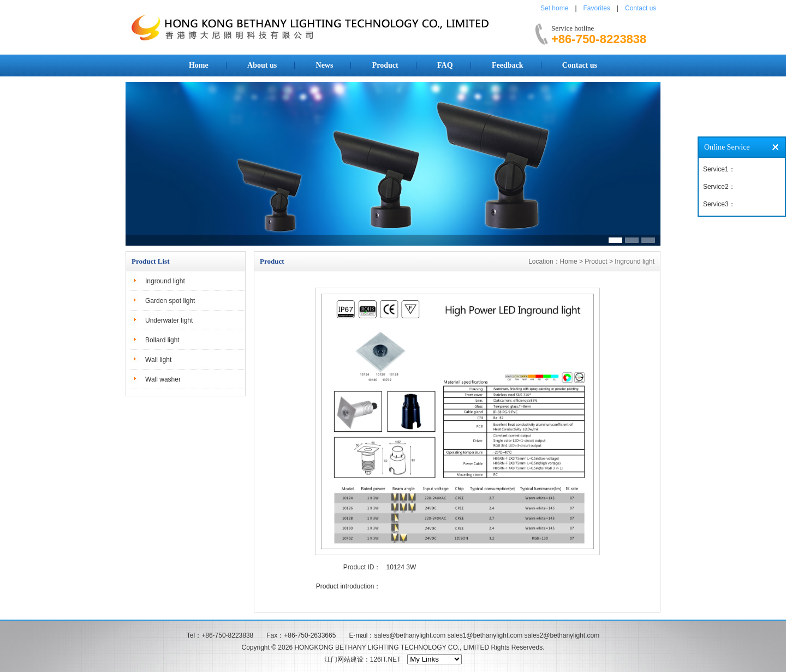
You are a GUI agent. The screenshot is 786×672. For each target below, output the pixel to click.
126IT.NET (385, 659)
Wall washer (163, 379)
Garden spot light (170, 301)
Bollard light (162, 340)
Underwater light (169, 320)
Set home (554, 8)
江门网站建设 (344, 659)
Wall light (158, 360)
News (325, 65)
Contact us (641, 8)
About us (262, 65)
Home (199, 65)
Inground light (165, 281)
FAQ (445, 65)
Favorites (597, 8)
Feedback (508, 65)
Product (385, 65)
